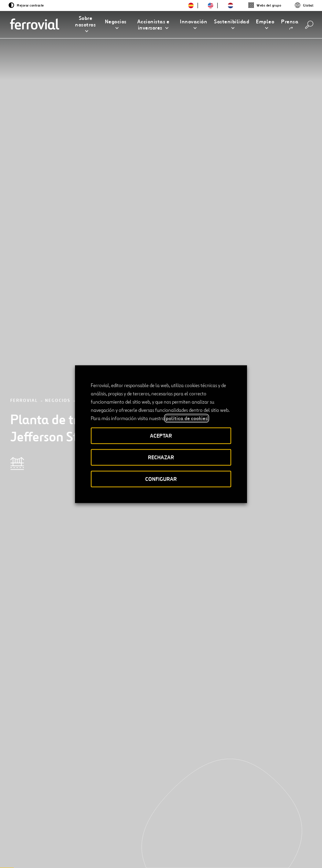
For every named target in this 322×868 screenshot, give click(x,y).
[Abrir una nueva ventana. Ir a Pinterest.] (80, 847)
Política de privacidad (197, 852)
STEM (144, 824)
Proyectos (93, 91)
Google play (291, 824)
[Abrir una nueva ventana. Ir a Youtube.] (22, 855)
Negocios (58, 91)
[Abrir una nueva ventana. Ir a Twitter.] (18, 847)
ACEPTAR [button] (161, 435)
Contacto (79, 824)
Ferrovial (24, 91)
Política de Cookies (244, 852)
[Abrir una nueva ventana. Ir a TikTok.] (67, 847)
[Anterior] (22, 739)
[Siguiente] (77, 739)
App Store (256, 824)
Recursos (24, 824)
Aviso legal (160, 852)
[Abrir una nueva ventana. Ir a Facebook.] (43, 847)
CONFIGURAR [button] (161, 479)
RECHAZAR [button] (161, 457)
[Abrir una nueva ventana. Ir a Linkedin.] (30, 847)
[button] (85, 25)
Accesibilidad (126, 849)
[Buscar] (309, 25)
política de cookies (187, 418)
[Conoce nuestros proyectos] (64, 653)
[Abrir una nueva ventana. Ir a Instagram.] (55, 847)
